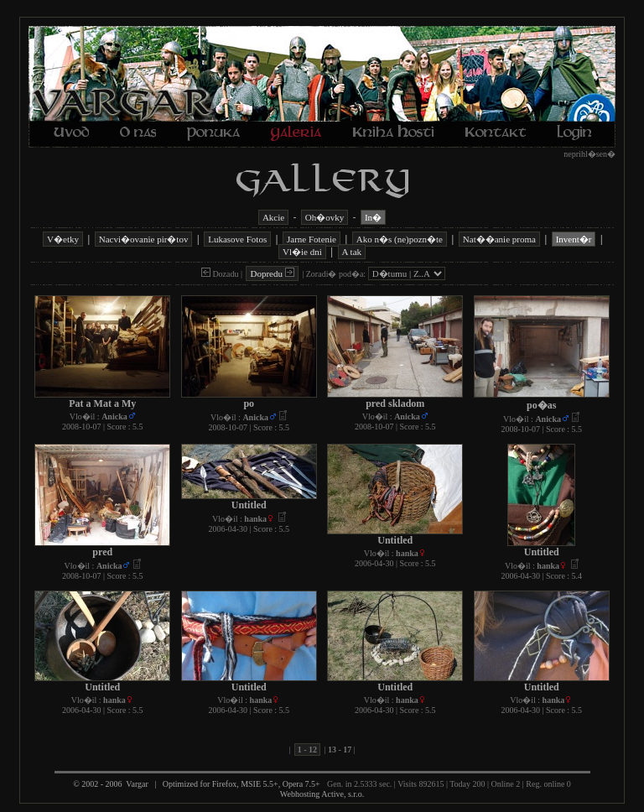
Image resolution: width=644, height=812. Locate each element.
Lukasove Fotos (237, 239)
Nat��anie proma (499, 239)
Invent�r (574, 239)
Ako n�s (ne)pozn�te (400, 239)
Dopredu (272, 273)
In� (373, 217)
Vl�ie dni (302, 252)
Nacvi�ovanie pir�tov (144, 239)
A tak (352, 252)
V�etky (63, 239)
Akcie (273, 217)
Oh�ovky (325, 217)
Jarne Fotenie (312, 239)
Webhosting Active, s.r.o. (322, 794)
